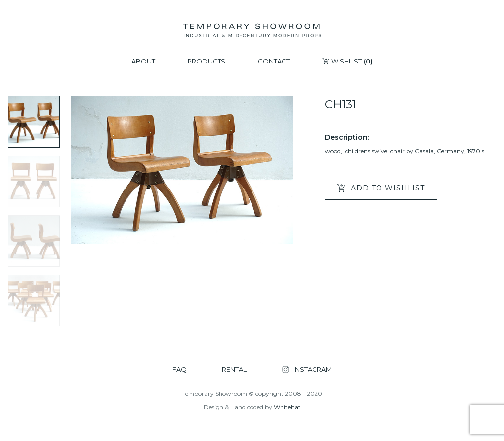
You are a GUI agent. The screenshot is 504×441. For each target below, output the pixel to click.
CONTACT (274, 61)
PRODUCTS (206, 61)
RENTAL (234, 369)
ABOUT (143, 61)
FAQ (179, 369)
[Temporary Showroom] (252, 31)
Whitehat (287, 407)
